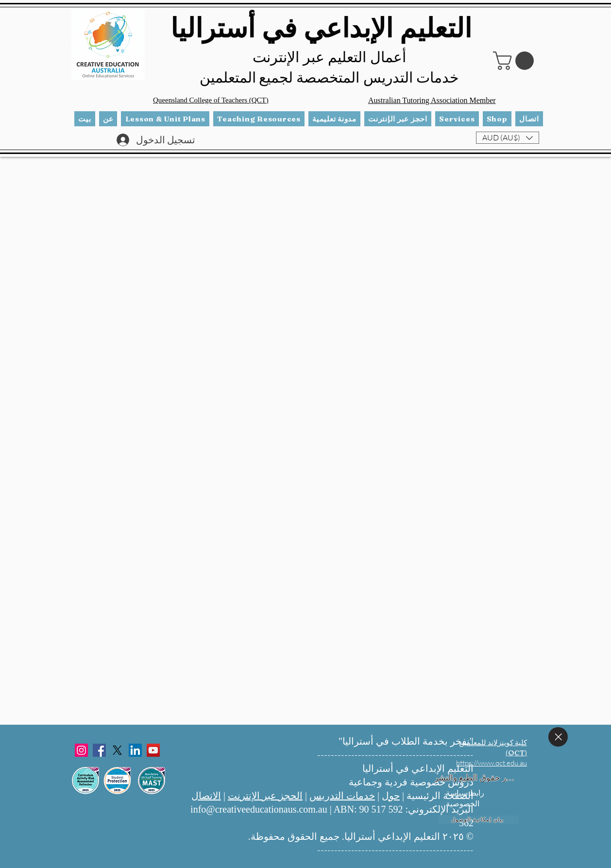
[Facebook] (99, 750)
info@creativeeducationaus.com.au (259, 809)
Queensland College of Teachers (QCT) (211, 100)
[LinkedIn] (135, 750)
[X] (117, 750)
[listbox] (508, 138)
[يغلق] (558, 737)
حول (391, 796)
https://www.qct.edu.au (492, 763)
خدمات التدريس (342, 796)
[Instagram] (81, 750)
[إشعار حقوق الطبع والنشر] (475, 778)
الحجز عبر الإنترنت (265, 796)
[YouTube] (153, 750)
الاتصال (206, 796)
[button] (516, 61)
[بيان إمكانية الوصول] (478, 820)
